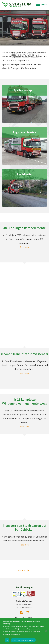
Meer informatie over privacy (23, 640)
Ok (7, 640)
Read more (24, 247)
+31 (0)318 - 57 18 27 (26, 618)
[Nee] (46, 631)
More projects (25, 570)
